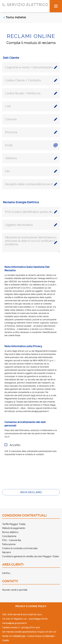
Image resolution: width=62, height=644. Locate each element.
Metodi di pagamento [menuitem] (14, 528)
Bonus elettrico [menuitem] (10, 532)
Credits (6, 640)
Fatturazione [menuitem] (9, 544)
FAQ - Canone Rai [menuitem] (12, 540)
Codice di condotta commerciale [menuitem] (20, 548)
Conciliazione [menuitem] (9, 536)
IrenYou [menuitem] (6, 573)
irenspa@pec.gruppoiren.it (14, 623)
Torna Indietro (16, 17)
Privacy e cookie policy (31, 606)
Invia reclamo (31, 492)
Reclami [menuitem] (6, 552)
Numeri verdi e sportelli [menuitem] (15, 590)
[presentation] (31, 473)
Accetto (15, 445)
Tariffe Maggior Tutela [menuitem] (14, 524)
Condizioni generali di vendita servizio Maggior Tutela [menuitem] (30, 556)
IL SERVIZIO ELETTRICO (25, 5)
